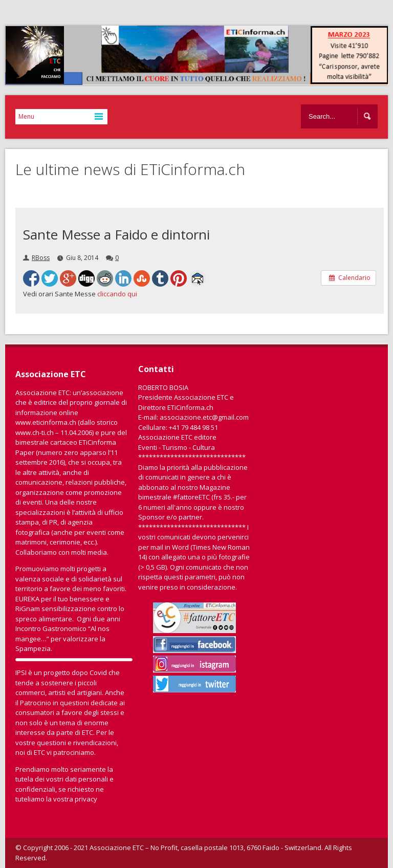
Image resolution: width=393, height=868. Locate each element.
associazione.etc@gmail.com (204, 417)
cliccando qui (117, 294)
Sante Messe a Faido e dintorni (116, 234)
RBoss (41, 258)
